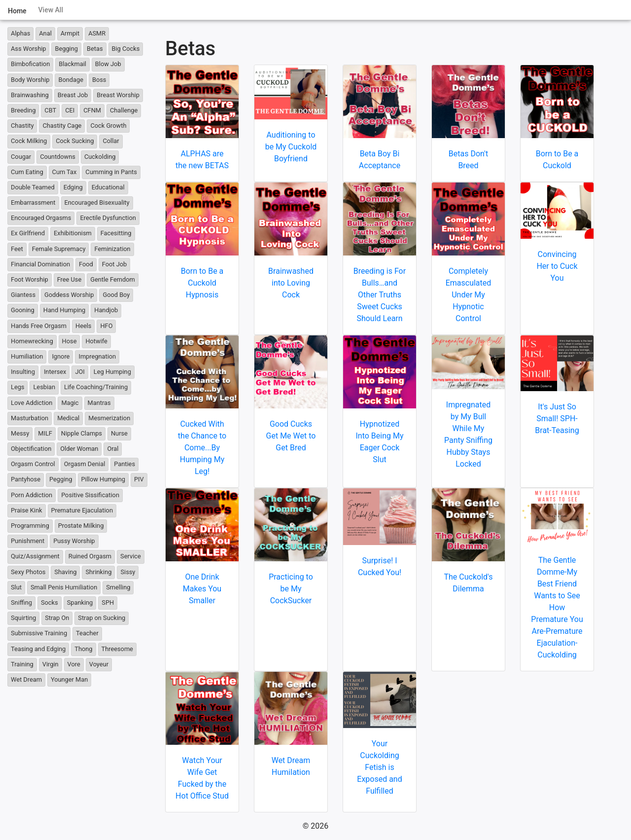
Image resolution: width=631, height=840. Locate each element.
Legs (18, 387)
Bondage (71, 80)
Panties (124, 464)
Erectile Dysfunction (108, 218)
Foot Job (114, 264)
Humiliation (27, 356)
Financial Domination (40, 264)
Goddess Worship (69, 295)
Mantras (99, 403)
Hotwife (96, 341)
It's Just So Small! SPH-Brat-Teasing (557, 419)
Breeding (23, 110)
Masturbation (30, 418)
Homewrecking (32, 341)
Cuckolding (100, 157)
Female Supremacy (59, 249)
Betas (95, 49)
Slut (16, 587)
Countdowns (58, 157)
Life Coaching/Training (96, 387)
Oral (113, 449)
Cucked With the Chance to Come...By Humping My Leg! (202, 448)
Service (131, 556)
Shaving (65, 572)
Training (22, 664)
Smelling (118, 587)
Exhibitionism (73, 233)
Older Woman (79, 449)
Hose (70, 341)
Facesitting (116, 233)
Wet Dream (26, 679)
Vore (74, 664)
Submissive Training (39, 633)
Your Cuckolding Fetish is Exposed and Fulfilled (379, 767)
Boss (99, 80)
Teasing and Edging (38, 649)
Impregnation (97, 356)
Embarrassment (33, 202)
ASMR (97, 33)
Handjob (106, 310)
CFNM (92, 110)
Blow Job (108, 64)
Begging (66, 49)
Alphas (20, 33)
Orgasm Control (33, 464)
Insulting (23, 372)
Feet (17, 249)
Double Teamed (33, 187)
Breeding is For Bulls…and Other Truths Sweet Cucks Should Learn (380, 295)
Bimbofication (30, 64)
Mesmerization (109, 418)
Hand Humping (65, 310)
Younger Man (69, 679)
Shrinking (98, 572)
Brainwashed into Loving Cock (291, 283)
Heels (83, 326)
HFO (106, 326)
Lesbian (44, 387)
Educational (108, 187)
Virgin (51, 664)
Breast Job (73, 95)
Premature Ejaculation (82, 510)
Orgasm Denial (85, 464)
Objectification (31, 449)
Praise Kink (27, 510)
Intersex (55, 372)
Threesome (117, 649)
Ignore (61, 356)
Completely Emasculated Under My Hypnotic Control (469, 295)
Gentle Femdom (113, 279)
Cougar (21, 157)
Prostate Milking (81, 526)
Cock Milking (29, 141)
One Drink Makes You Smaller (202, 589)
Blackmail (72, 64)
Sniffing (21, 603)
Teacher (87, 633)
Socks (50, 603)
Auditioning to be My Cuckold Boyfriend (291, 147)
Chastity (22, 126)
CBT (50, 110)
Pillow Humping (103, 479)
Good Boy (116, 295)
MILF (45, 433)
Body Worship (30, 80)
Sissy (128, 572)
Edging (73, 187)
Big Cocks (126, 49)
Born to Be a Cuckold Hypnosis (202, 283)
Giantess (23, 295)
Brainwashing (30, 95)
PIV (139, 479)
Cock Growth (108, 126)
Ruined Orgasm (90, 556)
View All (51, 10)
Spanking (80, 603)
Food (86, 264)
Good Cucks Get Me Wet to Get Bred (291, 436)
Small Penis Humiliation (64, 587)
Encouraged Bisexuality (97, 202)
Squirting (23, 618)
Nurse (119, 433)
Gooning (23, 310)
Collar (111, 141)
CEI (70, 110)
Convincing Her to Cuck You (557, 266)
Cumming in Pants (111, 172)
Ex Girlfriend (28, 233)
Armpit (70, 33)
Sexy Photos (28, 572)
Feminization (112, 249)
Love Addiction (32, 403)
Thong (83, 649)
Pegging (61, 479)
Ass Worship (28, 49)
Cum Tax (65, 172)
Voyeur (99, 664)
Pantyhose (26, 479)
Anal (45, 33)
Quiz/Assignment (35, 556)
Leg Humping (112, 372)
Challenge (124, 110)
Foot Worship (30, 279)
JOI (80, 372)
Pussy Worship (74, 541)
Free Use (70, 279)
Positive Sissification (90, 495)
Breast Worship (118, 95)
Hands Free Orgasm (39, 326)
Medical (68, 418)
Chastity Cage (62, 126)
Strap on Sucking (102, 618)
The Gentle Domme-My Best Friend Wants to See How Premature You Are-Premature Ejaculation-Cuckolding (557, 607)
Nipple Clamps (82, 433)
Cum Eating (27, 172)
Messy (20, 433)
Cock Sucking (75, 141)
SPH (108, 603)
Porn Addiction (32, 495)
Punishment (28, 541)
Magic (70, 403)
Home (17, 11)
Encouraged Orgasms (41, 218)
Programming (30, 526)
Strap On (57, 618)
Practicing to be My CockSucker (291, 589)
